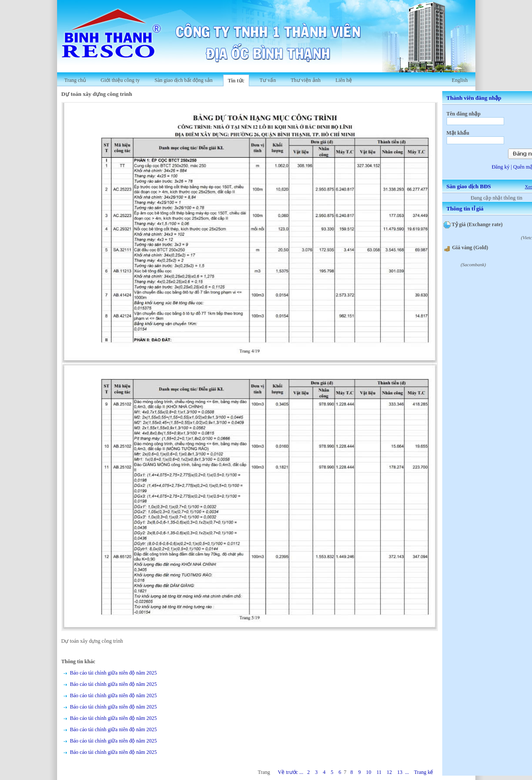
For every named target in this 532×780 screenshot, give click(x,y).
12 (389, 772)
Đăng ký (500, 167)
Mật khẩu (458, 133)
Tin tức (236, 81)
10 (369, 772)
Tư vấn (268, 80)
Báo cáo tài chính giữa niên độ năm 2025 (114, 673)
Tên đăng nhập (464, 114)
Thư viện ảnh (306, 80)
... (301, 772)
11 (379, 772)
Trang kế (424, 772)
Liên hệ (344, 80)
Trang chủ (75, 80)
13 (400, 772)
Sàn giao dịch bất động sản (184, 80)
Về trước (288, 772)
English (460, 80)
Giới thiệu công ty (120, 80)
